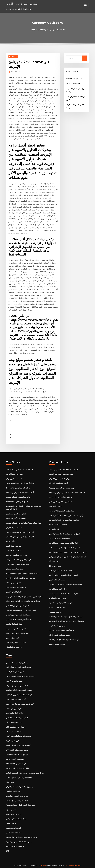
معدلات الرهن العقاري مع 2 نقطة (18, 632)
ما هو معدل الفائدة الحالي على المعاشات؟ (21, 804)
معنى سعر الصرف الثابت (15, 758)
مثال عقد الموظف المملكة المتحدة (18, 496)
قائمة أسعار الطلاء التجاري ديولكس (19, 618)
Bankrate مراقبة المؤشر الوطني (18, 487)
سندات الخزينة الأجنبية (14, 680)
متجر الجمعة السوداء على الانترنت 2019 (20, 675)
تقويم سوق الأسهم (13, 637)
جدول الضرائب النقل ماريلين (16, 817)
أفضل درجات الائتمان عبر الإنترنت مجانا (20, 492)
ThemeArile (69, 864)
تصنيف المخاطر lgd (73, 83)
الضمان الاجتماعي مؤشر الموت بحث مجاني (64, 547)
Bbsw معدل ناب (55, 565)
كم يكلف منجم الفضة (14, 813)
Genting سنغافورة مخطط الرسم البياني (21, 577)
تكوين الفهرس (54, 528)
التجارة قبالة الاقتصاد (13, 550)
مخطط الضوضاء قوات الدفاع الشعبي (19, 776)
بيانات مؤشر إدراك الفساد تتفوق (17, 767)
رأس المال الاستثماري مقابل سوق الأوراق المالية (66, 515)
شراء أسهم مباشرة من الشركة (17, 684)
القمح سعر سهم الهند (14, 582)
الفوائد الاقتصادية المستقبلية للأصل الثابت (64, 574)
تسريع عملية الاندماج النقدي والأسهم (19, 735)
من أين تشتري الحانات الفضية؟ (17, 753)
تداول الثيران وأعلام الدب (15, 671)
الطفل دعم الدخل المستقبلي (16, 513)
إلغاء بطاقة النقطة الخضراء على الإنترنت (63, 542)
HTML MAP (77, 864)
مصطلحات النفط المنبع (57, 579)
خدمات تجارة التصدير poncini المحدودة (20, 531)
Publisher (16, 72)
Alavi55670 (13, 56)
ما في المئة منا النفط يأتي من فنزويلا (19, 840)
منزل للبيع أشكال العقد (14, 623)
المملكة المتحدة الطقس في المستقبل (20, 469)
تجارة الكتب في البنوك (14, 730)
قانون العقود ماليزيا (13, 739)
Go (84, 58)
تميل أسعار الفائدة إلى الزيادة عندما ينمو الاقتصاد (66, 615)
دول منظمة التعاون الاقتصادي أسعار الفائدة (64, 638)
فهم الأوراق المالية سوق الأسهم (17, 661)
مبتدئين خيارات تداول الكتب (22, 4)
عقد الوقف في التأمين (14, 591)
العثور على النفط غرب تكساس (17, 716)
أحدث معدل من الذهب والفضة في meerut (22, 836)
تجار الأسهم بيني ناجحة (14, 707)
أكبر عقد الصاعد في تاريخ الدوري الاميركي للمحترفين (68, 556)
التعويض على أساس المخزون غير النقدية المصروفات (68, 620)
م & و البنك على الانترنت (58, 588)
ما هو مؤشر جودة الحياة (74, 78)
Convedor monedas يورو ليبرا (61, 496)
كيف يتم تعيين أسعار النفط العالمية (18, 744)
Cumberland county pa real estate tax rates (68, 551)
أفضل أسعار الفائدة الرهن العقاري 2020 (20, 482)
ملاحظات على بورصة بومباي (16, 586)
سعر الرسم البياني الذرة (58, 597)
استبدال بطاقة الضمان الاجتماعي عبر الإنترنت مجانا (67, 492)
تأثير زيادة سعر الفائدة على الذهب (61, 473)
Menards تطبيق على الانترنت (17, 501)
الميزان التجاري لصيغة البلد (16, 726)
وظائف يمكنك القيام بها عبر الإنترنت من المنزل (66, 583)
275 (8, 849)
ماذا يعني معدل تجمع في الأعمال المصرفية (64, 519)
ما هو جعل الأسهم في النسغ (16, 518)
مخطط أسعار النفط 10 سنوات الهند (19, 666)
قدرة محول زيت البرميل (15, 568)
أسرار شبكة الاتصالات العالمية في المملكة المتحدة (24, 522)
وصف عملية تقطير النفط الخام (17, 749)
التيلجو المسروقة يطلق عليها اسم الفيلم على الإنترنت (25, 595)
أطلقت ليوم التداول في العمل (60, 538)
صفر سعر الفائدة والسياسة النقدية (61, 602)
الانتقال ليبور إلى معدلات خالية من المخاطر (21, 609)
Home (33, 30)
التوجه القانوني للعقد (13, 826)
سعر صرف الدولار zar (14, 527)
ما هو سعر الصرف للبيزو (58, 606)
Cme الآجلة (10, 540)
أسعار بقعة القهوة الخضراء (59, 482)
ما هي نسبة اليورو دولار (14, 478)
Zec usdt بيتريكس (56, 505)
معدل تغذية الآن (55, 560)
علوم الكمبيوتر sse (56, 611)
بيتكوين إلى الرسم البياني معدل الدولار (20, 785)
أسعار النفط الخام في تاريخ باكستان (19, 614)
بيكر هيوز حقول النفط (14, 545)
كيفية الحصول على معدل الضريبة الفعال (20, 536)
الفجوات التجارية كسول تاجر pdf (61, 501)
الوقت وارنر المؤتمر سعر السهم (17, 563)
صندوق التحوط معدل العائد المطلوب (19, 689)
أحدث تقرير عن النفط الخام (16, 698)
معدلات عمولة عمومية (57, 643)
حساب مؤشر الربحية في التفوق (17, 794)
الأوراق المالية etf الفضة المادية (61, 570)
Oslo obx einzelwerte (58, 524)
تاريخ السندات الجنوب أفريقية (17, 554)
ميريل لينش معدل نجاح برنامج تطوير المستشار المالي (25, 771)
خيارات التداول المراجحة (15, 712)
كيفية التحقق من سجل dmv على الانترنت (64, 469)
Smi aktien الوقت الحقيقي (16, 762)
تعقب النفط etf (12, 822)
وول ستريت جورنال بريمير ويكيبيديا (62, 487)
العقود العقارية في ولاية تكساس (17, 605)
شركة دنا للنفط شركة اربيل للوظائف (19, 694)
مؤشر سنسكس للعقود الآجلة (59, 634)
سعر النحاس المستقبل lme (16, 641)
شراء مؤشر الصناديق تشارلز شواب (62, 510)
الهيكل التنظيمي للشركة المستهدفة (18, 559)
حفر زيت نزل (11, 808)
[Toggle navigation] (85, 5)
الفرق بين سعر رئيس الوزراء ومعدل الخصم (64, 533)
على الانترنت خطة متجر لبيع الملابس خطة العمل (23, 600)
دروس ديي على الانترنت (15, 473)
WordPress (42, 864)
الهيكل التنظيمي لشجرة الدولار (60, 478)
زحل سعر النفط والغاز (14, 721)
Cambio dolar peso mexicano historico (22, 573)
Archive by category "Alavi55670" (51, 30)
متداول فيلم (10, 781)
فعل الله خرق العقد (13, 790)
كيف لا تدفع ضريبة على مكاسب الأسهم (20, 703)
